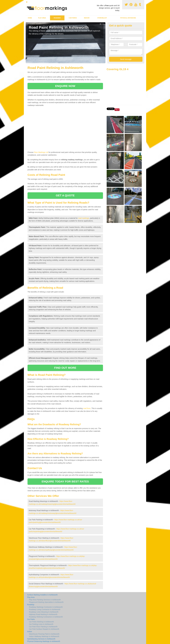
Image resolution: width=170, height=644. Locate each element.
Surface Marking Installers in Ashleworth (42, 595)
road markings (84, 218)
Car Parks (73, 18)
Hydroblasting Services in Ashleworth (41, 639)
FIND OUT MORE (65, 368)
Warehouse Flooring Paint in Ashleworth (44, 634)
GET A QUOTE (65, 195)
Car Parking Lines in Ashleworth (41, 624)
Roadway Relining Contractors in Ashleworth (46, 617)
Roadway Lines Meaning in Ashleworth (44, 612)
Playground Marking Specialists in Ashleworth (46, 602)
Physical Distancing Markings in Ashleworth (44, 641)
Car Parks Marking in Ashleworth (41, 622)
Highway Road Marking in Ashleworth (43, 614)
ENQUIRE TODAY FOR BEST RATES (65, 482)
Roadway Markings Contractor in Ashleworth (46, 607)
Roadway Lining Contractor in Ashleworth (45, 609)
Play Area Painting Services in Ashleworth (45, 600)
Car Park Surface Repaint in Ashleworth (44, 629)
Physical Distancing (128, 18)
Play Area (42, 18)
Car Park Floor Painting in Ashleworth (43, 627)
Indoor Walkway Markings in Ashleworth (44, 636)
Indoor (87, 18)
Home (30, 18)
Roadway (57, 18)
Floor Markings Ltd (41, 152)
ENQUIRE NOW (65, 86)
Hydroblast (102, 18)
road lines (87, 408)
